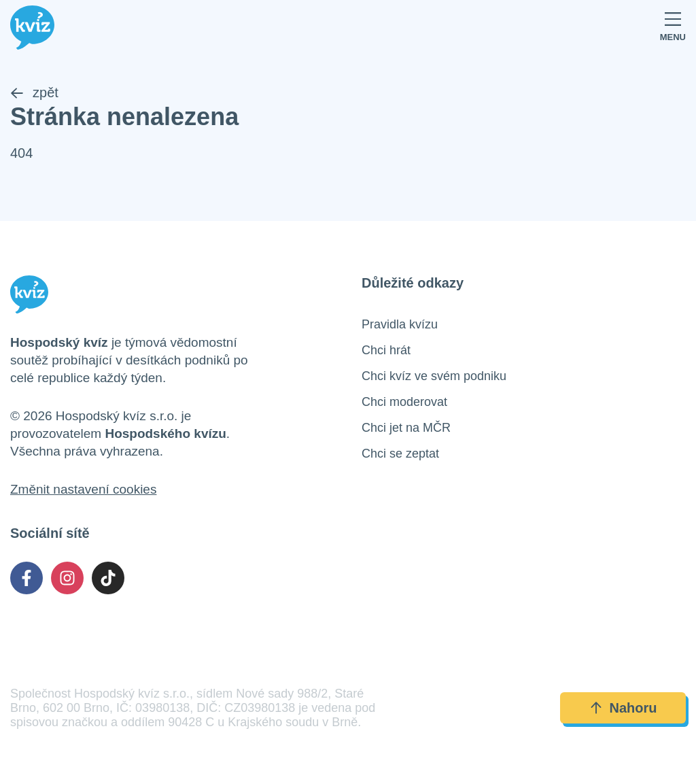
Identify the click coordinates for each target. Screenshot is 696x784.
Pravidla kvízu (400, 324)
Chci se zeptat (400, 454)
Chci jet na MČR (406, 428)
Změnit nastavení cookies (83, 489)
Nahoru (623, 708)
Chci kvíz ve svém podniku (434, 376)
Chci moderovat (404, 402)
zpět (34, 92)
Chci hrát (386, 350)
